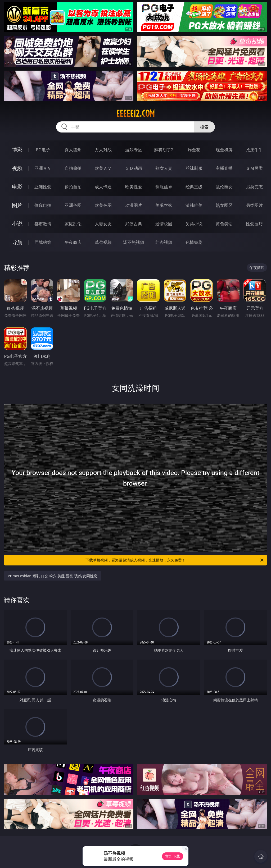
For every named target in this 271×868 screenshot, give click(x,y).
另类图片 (254, 205)
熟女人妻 (164, 168)
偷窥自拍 (43, 205)
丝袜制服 (194, 168)
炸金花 (194, 150)
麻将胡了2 (164, 150)
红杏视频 (164, 242)
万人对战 (103, 150)
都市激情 (43, 224)
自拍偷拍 (73, 168)
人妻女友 (103, 224)
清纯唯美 (194, 205)
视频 (17, 168)
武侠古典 (134, 224)
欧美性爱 (134, 187)
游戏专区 (134, 150)
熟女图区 (224, 205)
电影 (17, 187)
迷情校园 (164, 224)
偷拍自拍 (73, 187)
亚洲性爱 (43, 187)
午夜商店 (73, 242)
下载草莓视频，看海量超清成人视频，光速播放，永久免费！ (175, 560)
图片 (17, 205)
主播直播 (224, 168)
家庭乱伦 (73, 224)
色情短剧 (194, 242)
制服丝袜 (164, 187)
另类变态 (254, 187)
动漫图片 (134, 205)
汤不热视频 (134, 242)
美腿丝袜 (164, 205)
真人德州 (73, 150)
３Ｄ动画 (134, 168)
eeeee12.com (135, 113)
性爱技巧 (254, 224)
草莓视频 (103, 242)
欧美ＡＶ (103, 168)
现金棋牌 (224, 150)
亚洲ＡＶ (43, 168)
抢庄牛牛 (254, 150)
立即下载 (173, 856)
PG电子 (43, 150)
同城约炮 (43, 242)
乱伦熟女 (224, 187)
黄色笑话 (224, 224)
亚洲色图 (73, 205)
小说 (17, 224)
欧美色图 (103, 205)
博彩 (17, 150)
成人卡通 (103, 187)
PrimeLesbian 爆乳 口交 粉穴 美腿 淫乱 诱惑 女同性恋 (53, 576)
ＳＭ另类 (254, 168)
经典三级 (194, 187)
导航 (17, 242)
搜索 (204, 127)
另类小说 (194, 224)
